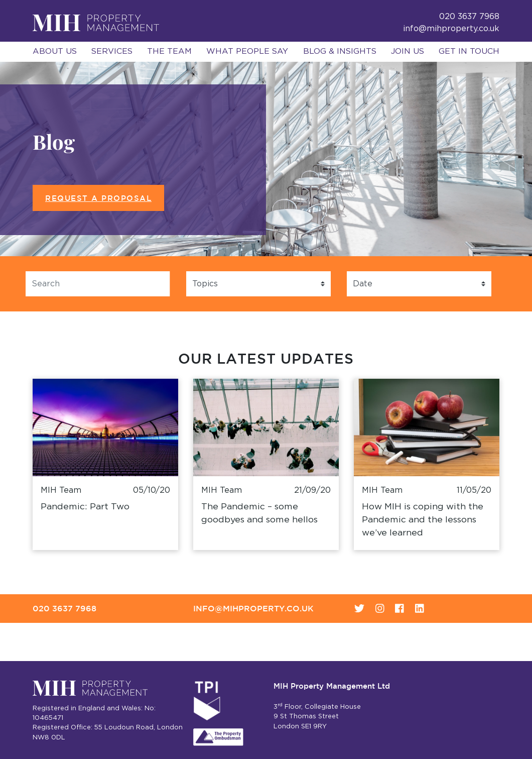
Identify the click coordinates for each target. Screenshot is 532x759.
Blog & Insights (340, 51)
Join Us (408, 51)
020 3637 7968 (64, 608)
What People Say (247, 51)
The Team (169, 51)
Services (112, 51)
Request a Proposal (98, 198)
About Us (55, 51)
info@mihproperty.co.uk (451, 29)
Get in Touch (469, 51)
